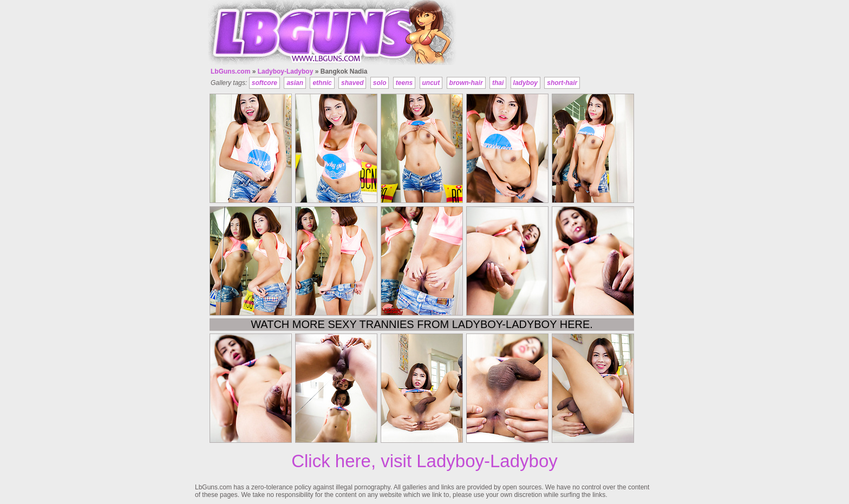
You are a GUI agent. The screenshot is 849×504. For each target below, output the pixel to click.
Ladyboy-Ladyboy (286, 71)
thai (498, 83)
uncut (431, 83)
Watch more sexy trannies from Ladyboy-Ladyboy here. (422, 324)
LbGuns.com (230, 71)
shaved (352, 83)
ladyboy (525, 83)
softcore (265, 83)
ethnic (322, 83)
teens (404, 83)
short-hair (562, 83)
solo (380, 83)
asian (295, 83)
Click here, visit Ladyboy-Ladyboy (424, 461)
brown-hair (466, 83)
